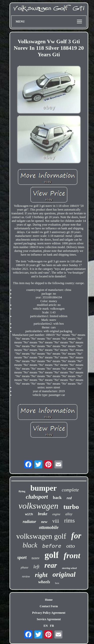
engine (56, 514)
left (36, 567)
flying (22, 491)
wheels (44, 582)
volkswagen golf (41, 536)
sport (22, 557)
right (41, 575)
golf (52, 555)
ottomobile (49, 527)
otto (70, 546)
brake (42, 514)
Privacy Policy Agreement (49, 613)
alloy (69, 514)
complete (70, 490)
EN (46, 626)
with (29, 514)
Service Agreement (49, 619)
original (64, 574)
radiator (29, 522)
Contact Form (49, 606)
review (26, 576)
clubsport (37, 497)
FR (52, 626)
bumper (43, 488)
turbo (71, 507)
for (76, 536)
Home (49, 600)
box (57, 583)
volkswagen (38, 506)
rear (51, 565)
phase (25, 567)
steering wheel (69, 568)
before (52, 546)
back (57, 498)
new (44, 522)
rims (70, 520)
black (30, 545)
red (69, 498)
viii (56, 521)
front (72, 555)
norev (36, 558)
